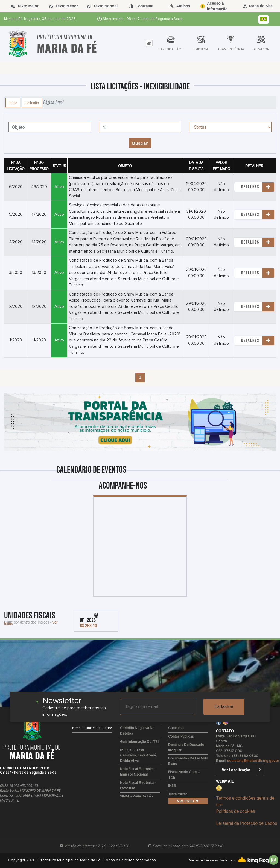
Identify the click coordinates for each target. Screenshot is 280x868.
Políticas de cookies (235, 811)
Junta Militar (177, 794)
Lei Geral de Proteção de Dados (247, 823)
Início (13, 103)
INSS (172, 786)
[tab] (149, 43)
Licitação (32, 103)
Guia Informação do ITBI (139, 742)
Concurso (176, 728)
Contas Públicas (181, 737)
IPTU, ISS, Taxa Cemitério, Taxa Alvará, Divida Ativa (138, 756)
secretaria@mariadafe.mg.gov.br (253, 761)
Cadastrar (224, 707)
